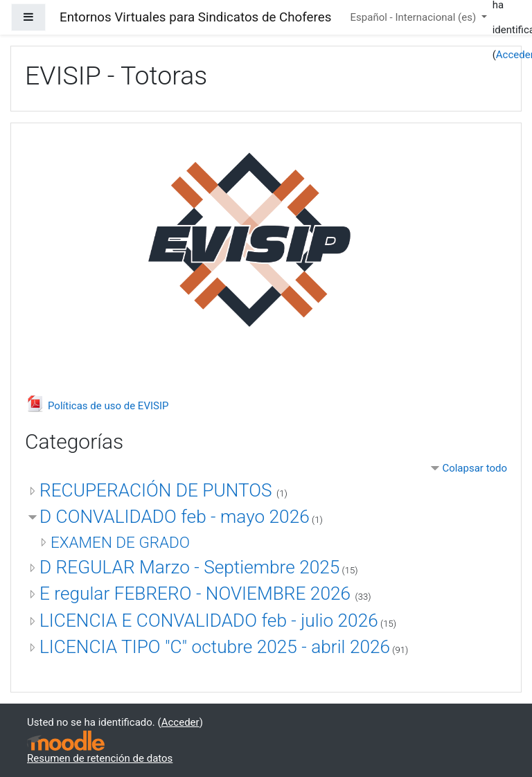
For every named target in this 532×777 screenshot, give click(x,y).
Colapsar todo (475, 468)
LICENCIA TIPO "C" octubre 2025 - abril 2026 (215, 647)
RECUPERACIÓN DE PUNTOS (158, 490)
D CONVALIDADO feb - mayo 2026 (175, 517)
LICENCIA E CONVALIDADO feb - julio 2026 (209, 620)
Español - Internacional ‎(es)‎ (415, 17)
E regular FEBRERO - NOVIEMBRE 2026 (197, 593)
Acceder (180, 722)
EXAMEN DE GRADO (120, 542)
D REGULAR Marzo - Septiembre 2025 (189, 567)
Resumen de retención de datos (100, 758)
